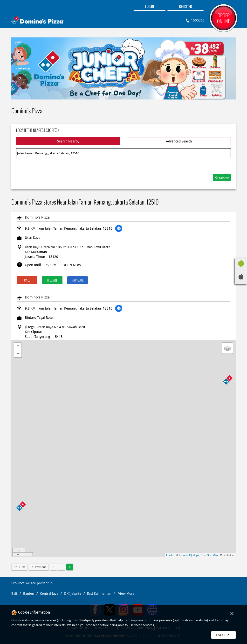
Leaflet (170, 555)
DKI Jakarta (73, 594)
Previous (41, 567)
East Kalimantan (99, 594)
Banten (29, 594)
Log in (150, 7)
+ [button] (18, 347)
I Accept (223, 635)
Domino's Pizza (37, 217)
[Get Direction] (119, 228)
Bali (14, 594)
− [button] (18, 354)
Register (185, 7)
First (22, 567)
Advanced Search (179, 141)
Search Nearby (68, 141)
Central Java (49, 594)
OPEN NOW (72, 265)
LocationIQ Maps (189, 555)
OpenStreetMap (210, 555)
